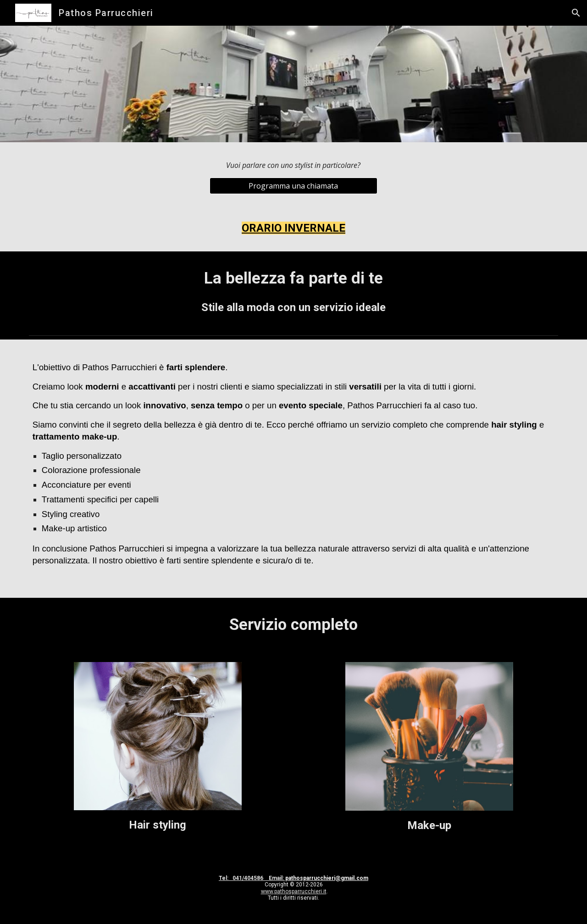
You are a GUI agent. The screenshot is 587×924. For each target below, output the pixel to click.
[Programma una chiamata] (293, 186)
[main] (293, 165)
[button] (576, 13)
